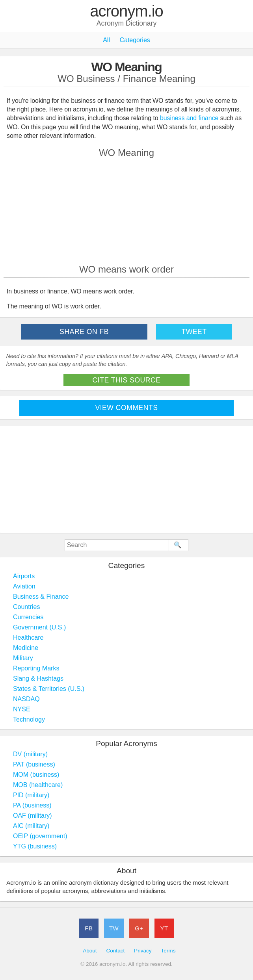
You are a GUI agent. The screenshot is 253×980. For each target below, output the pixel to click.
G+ (139, 928)
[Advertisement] (126, 211)
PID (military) (31, 795)
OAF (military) (33, 816)
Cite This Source (127, 380)
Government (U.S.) (39, 627)
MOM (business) (36, 775)
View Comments (127, 408)
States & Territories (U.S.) (49, 689)
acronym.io (126, 11)
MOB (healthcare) (38, 785)
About (90, 951)
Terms (168, 951)
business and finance (189, 118)
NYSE (22, 709)
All (106, 40)
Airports (24, 576)
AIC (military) (31, 826)
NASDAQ (26, 699)
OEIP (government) (40, 836)
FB (89, 928)
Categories (135, 40)
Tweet (194, 332)
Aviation (24, 586)
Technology (29, 719)
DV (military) (30, 754)
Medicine (26, 648)
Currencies (28, 617)
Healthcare (28, 638)
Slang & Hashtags (38, 678)
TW (114, 928)
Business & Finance (41, 597)
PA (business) (32, 805)
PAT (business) (34, 764)
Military (23, 658)
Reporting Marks (36, 668)
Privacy (143, 951)
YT (164, 928)
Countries (26, 607)
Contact (115, 951)
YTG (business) (35, 846)
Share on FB (84, 332)
